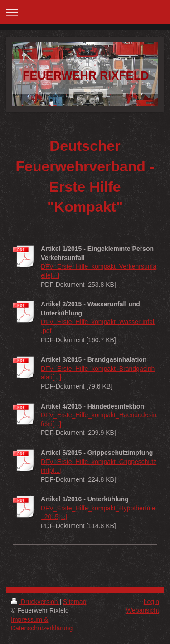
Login (151, 602)
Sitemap (75, 602)
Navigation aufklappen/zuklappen (85, 12)
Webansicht (143, 610)
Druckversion (35, 602)
